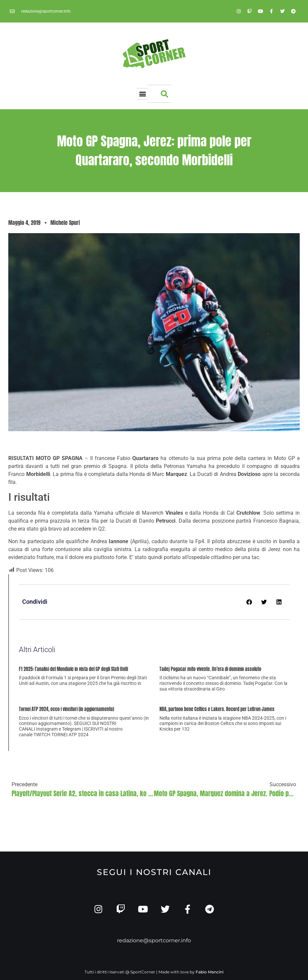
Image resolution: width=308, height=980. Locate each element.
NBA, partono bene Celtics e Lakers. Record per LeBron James (217, 709)
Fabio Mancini (210, 972)
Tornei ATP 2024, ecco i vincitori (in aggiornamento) (66, 709)
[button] (142, 94)
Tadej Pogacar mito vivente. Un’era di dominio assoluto (210, 669)
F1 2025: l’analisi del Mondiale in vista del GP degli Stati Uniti (73, 669)
